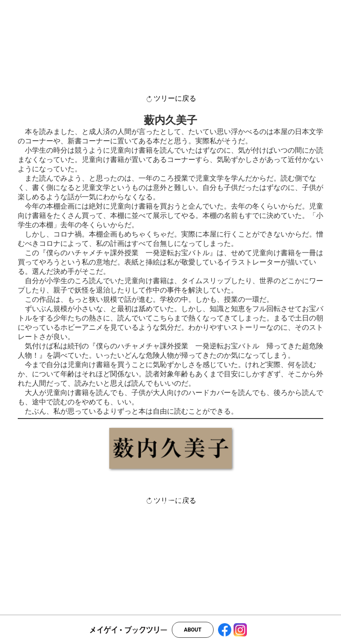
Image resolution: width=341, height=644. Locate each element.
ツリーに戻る (170, 99)
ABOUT (192, 630)
